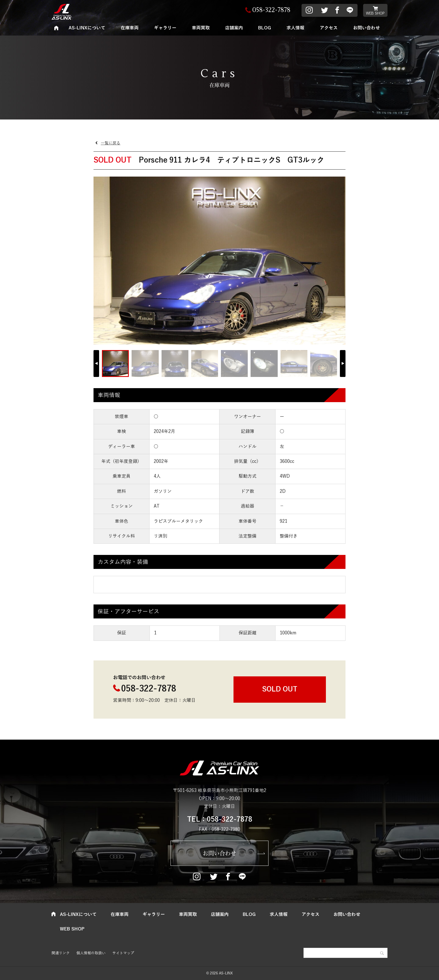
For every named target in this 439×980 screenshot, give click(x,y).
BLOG (265, 28)
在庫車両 (130, 28)
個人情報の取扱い (91, 953)
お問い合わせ (366, 28)
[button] (343, 364)
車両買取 (201, 28)
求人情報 (295, 28)
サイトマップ (123, 953)
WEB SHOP (375, 13)
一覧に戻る (111, 143)
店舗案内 (234, 28)
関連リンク (61, 953)
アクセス (329, 28)
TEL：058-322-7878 (220, 819)
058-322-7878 (149, 689)
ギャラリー (165, 28)
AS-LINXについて (87, 28)
